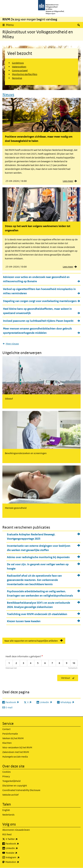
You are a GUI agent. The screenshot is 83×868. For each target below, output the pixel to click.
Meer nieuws (12, 344)
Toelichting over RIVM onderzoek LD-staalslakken (37, 614)
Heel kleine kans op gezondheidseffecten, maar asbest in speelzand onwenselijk (37, 311)
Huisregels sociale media (15, 757)
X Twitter (19, 839)
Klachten (7, 743)
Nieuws (8, 95)
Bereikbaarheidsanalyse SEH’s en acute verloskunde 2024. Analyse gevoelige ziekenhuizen (38, 605)
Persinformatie (10, 734)
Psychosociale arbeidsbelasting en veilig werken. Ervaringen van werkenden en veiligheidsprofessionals (40, 593)
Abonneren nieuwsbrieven (16, 830)
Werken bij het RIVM (13, 738)
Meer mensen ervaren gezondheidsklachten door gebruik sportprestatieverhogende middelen (37, 331)
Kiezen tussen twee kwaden (24, 621)
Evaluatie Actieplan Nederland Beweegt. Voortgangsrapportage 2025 (31, 537)
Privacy (6, 776)
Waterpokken (19, 67)
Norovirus (17, 78)
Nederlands (8, 815)
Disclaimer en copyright (15, 786)
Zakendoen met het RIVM (16, 752)
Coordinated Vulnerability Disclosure (21, 790)
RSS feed (7, 834)
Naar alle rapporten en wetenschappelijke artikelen (31, 641)
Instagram (20, 857)
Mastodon (19, 862)
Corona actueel (20, 70)
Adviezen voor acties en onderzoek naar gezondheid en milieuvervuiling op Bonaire (36, 279)
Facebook (19, 844)
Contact (6, 729)
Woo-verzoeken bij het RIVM (17, 747)
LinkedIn (19, 848)
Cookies (6, 772)
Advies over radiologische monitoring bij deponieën (38, 557)
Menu (10, 25)
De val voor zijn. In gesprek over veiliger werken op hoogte (38, 566)
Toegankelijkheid (11, 781)
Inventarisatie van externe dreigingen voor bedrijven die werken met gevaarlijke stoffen (39, 548)
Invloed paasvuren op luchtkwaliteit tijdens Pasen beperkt (38, 321)
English (6, 810)
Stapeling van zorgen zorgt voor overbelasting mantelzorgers (40, 301)
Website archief (10, 795)
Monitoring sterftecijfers (25, 74)
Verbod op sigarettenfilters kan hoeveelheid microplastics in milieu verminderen (39, 291)
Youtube (18, 853)
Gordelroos (18, 63)
